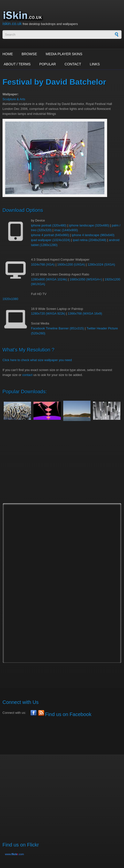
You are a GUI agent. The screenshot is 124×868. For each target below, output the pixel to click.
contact (27, 375)
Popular (47, 64)
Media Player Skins (64, 54)
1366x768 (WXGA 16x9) (85, 313)
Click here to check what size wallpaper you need (37, 360)
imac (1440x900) (66, 230)
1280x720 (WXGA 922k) (48, 313)
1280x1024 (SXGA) (101, 264)
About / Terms (17, 64)
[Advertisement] (63, 467)
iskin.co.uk (12, 24)
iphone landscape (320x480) (89, 225)
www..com (14, 854)
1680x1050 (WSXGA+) (86, 279)
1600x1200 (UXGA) (71, 264)
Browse (29, 54)
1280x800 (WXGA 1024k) (49, 279)
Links (95, 64)
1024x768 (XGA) (43, 264)
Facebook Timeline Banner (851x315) (57, 328)
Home (8, 54)
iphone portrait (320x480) (49, 225)
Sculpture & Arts (14, 99)
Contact (73, 64)
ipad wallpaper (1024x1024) (51, 240)
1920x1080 (10, 299)
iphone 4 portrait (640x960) (50, 235)
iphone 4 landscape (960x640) (93, 235)
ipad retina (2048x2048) (89, 240)
